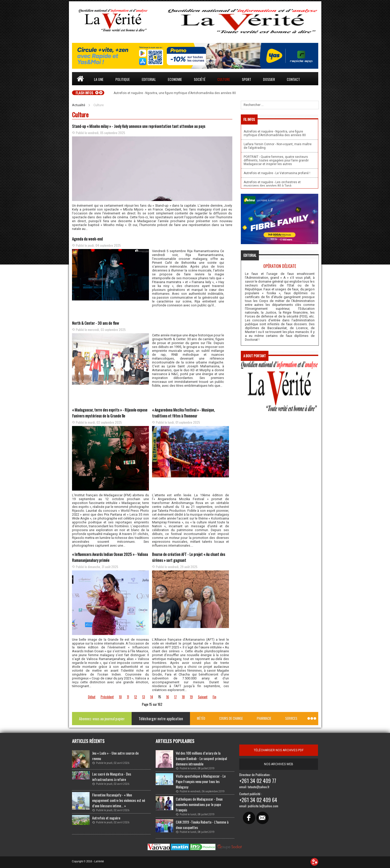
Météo (201, 718)
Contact (293, 79)
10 (120, 697)
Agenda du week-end (87, 239)
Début (92, 697)
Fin (214, 697)
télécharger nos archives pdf (279, 750)
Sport (246, 79)
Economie (175, 79)
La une (99, 79)
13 (144, 697)
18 (183, 697)
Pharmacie (264, 718)
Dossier (269, 79)
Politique (123, 79)
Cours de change (231, 718)
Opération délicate (280, 266)
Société (200, 79)
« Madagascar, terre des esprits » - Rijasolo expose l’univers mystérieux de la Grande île (110, 413)
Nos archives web (279, 764)
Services (291, 718)
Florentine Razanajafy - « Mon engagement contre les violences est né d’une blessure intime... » (119, 800)
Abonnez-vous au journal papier (102, 719)
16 (168, 697)
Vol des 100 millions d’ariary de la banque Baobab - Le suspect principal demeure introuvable (201, 758)
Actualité (79, 105)
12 (136, 697)
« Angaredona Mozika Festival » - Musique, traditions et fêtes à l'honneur (183, 413)
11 (128, 697)
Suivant (203, 697)
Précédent (107, 697)
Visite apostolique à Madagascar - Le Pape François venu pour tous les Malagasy (201, 781)
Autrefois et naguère (106, 818)
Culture (224, 79)
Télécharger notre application (161, 719)
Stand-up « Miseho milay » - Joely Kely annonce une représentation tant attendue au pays (139, 126)
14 (152, 697)
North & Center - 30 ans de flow (95, 323)
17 (176, 697)
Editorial (149, 79)
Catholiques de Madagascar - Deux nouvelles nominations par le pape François (199, 804)
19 (191, 697)
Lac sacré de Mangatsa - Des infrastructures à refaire (112, 777)
